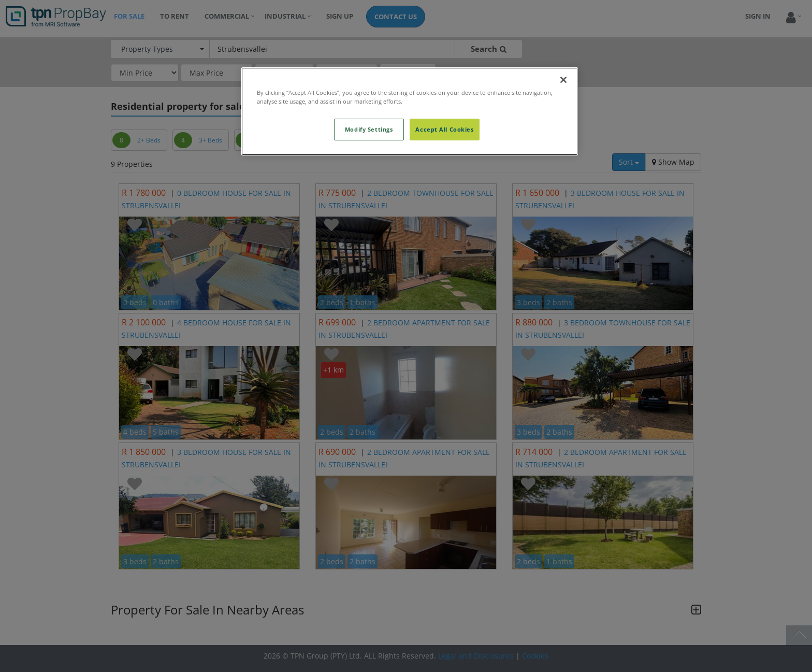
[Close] (563, 80)
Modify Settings (369, 129)
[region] (410, 111)
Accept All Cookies (444, 129)
